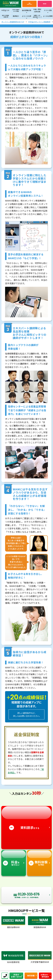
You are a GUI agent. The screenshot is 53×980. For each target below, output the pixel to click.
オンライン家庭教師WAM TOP (13, 22)
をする (26, 818)
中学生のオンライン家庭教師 (39, 22)
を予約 (39, 858)
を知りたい (14, 858)
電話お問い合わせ (30, 4)
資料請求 (45, 4)
